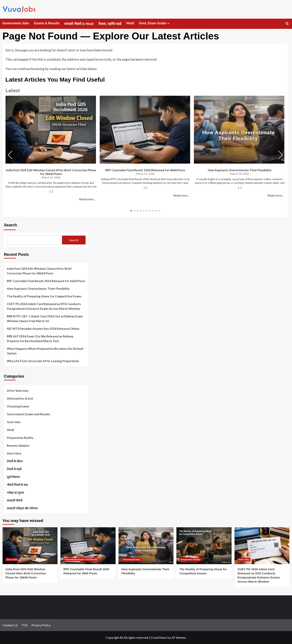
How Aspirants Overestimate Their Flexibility (240, 170)
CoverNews (159, 637)
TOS (25, 625)
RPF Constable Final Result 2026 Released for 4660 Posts (145, 170)
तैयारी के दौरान (15, 461)
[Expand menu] (168, 23)
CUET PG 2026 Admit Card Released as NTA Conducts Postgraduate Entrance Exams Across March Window (44, 306)
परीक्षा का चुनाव (15, 493)
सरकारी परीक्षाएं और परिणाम (22, 508)
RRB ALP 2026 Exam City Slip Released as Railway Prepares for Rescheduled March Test (40, 339)
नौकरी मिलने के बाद (17, 485)
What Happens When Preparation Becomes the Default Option (45, 351)
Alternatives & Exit (20, 398)
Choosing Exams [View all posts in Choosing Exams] (131, 559)
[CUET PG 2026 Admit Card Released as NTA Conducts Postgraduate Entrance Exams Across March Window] (262, 546)
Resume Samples (18, 445)
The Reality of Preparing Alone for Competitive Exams (44, 296)
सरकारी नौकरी (15, 500)
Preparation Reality (20, 438)
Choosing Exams (18, 406)
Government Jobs (16, 23)
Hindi (130, 23)
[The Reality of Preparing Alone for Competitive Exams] (204, 546)
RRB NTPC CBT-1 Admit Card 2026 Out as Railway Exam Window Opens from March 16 (45, 319)
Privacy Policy (41, 625)
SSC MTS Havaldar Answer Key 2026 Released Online (43, 329)
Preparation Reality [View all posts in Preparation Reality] (190, 559)
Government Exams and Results (29, 414)
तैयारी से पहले (14, 469)
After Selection (18, 391)
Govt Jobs (14, 422)
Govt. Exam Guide (155, 23)
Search (10, 225)
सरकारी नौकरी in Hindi (79, 24)
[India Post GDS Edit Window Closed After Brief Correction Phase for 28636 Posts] (30, 546)
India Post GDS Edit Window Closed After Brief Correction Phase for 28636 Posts (51, 172)
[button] (281, 155)
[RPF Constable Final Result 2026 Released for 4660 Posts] (88, 546)
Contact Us (10, 625)
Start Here (14, 453)
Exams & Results (47, 23)
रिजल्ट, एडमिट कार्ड (110, 24)
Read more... (87, 199)
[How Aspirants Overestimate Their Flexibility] (146, 546)
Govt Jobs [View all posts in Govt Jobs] (12, 559)
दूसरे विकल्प (13, 477)
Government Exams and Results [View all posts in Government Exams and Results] (81, 559)
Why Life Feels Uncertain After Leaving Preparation (43, 361)
